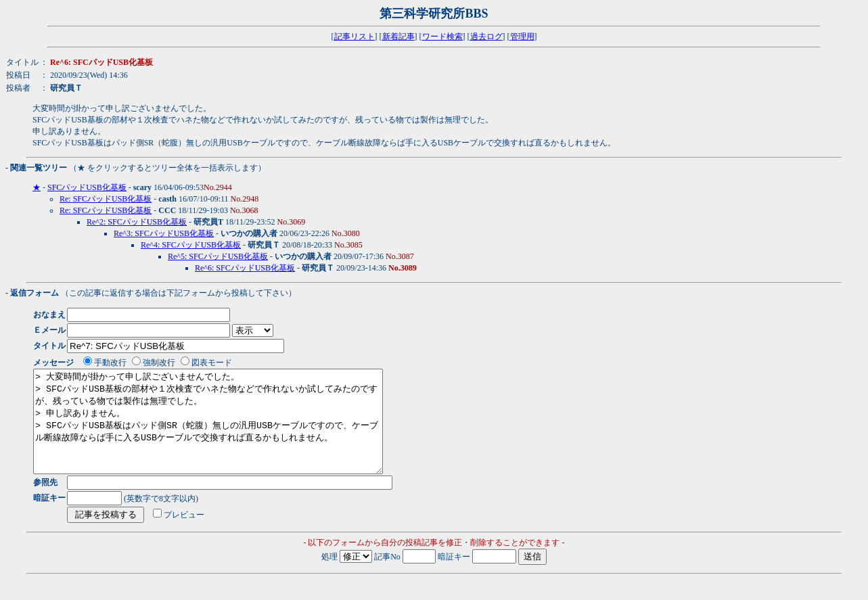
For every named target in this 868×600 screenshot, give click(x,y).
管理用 (522, 37)
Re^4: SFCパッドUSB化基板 (191, 245)
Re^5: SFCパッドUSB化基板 (218, 256)
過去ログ (486, 37)
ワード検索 (442, 37)
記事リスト (355, 37)
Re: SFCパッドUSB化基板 (106, 199)
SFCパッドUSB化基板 (87, 187)
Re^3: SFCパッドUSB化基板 (164, 233)
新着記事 (398, 37)
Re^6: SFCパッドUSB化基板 (245, 268)
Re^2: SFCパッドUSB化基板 (137, 222)
